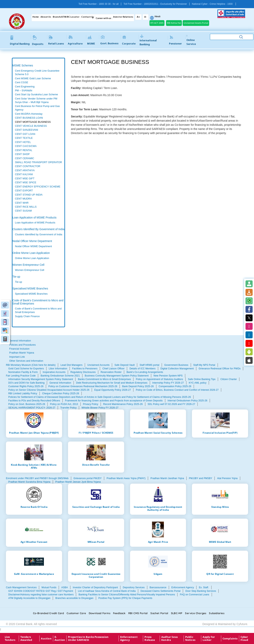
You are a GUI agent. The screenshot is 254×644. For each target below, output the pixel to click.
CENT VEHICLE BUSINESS (31, 126)
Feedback (119, 613)
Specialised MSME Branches (30, 288)
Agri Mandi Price (158, 542)
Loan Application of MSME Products (34, 218)
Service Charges (196, 613)
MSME (91, 40)
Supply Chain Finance (27, 316)
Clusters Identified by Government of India (39, 234)
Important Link (17, 357)
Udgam (158, 574)
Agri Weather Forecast (34, 542)
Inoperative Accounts (54, 372)
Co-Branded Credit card (48, 613)
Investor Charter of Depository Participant (95, 587)
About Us (46, 17)
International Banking (148, 40)
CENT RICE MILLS (26, 207)
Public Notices (190, 638)
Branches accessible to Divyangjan (74, 598)
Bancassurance (158, 587)
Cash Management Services (21, 587)
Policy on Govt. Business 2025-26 (27, 404)
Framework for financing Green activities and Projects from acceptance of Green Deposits (114, 401)
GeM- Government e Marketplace (34, 574)
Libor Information (58, 369)
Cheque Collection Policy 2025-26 (61, 393)
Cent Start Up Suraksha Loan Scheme (36, 94)
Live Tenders (10, 638)
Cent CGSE (22, 82)
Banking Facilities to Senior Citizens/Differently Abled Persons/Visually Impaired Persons (127, 595)
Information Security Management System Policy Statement (41, 379)
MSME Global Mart (220, 542)
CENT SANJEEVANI (27, 130)
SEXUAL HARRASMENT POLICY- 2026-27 (32, 408)
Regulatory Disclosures (83, 372)
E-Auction (60, 638)
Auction (46, 638)
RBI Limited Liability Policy (23, 393)
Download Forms (100, 613)
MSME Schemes (23, 65)
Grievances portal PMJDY (88, 478)
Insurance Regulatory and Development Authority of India (158, 508)
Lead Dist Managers (71, 365)
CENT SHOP (22, 154)
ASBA (65, 587)
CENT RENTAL (24, 150)
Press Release (150, 638)
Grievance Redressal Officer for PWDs (220, 369)
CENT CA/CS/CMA (26, 146)
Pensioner (175, 40)
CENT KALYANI (24, 174)
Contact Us (88, 17)
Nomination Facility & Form (23, 372)
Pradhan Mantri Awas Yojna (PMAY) (126, 478)
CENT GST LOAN (25, 134)
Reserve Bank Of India (34, 507)
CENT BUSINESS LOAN (29, 118)
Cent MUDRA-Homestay (29, 114)
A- (146, 17)
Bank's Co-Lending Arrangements (145, 372)
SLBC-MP (177, 613)
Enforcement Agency (183, 587)
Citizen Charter (229, 379)
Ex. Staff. (204, 587)
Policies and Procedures (23, 345)
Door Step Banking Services (201, 591)
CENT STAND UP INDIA (29, 195)
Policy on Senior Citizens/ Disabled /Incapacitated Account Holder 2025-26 (49, 390)
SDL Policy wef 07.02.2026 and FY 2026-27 (171, 404)
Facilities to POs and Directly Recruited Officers (34, 401)
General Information (20, 341)
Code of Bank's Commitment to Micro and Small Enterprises (38, 302)
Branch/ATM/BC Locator (66, 17)
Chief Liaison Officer (113, 369)
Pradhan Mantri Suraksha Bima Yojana (29, 482)
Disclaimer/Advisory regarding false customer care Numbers (41, 595)
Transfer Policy (68, 408)
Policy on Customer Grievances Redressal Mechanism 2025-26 (83, 386)
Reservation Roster (111, 372)
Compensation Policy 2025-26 (175, 386)
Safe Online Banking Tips (202, 379)
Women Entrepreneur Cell (28, 265)
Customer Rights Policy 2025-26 (26, 386)
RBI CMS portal (138, 613)
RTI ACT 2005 (157, 23)
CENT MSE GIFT (25, 178)
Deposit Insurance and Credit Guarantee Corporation (96, 575)
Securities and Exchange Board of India (96, 507)
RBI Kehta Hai (174, 23)
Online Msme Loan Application (31, 253)
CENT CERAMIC (25, 158)
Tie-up (16, 277)
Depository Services (134, 587)
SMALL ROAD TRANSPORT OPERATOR (39, 162)
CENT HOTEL (23, 142)
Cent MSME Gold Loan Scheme (33, 78)
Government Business (176, 365)
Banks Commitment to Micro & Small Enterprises (104, 379)
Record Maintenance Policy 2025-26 (123, 404)
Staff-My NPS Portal (204, 365)
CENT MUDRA (23, 199)
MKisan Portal (96, 542)
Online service (191, 40)
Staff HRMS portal (149, 365)
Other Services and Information (26, 361)
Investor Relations (123, 17)
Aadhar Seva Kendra (169, 638)
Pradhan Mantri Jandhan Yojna (167, 478)
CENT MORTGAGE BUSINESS (33, 122)
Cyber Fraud (244, 638)
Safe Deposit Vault (125, 365)
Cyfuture (242, 624)
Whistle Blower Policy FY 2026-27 (100, 408)
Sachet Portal (159, 613)
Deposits (38, 40)
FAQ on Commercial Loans (195, 595)
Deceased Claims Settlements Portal (161, 591)
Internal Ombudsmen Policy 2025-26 (187, 401)
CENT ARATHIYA (25, 170)
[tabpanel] (38, 141)
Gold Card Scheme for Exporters (26, 369)
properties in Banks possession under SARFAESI (88, 638)
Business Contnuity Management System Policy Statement (117, 376)
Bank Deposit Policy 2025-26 (138, 386)
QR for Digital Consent (220, 574)
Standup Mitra (220, 507)
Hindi (157, 17)
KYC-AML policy (198, 383)
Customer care (76, 613)
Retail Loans (56, 40)
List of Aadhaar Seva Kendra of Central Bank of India (107, 591)
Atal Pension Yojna (227, 478)
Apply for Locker (209, 638)
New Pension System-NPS (168, 376)
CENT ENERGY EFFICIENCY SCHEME (38, 187)
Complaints (230, 638)
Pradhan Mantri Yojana (22, 353)
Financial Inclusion (19, 349)
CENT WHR (22, 203)
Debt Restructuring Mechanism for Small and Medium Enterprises (112, 383)
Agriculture (75, 40)
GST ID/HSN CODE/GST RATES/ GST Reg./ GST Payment (41, 591)
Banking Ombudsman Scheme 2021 (60, 376)
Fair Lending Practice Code (21, 376)
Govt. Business (109, 40)
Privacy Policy (91, 404)
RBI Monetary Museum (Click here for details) (31, 365)
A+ (138, 17)
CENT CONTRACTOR (28, 166)
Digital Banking (20, 40)
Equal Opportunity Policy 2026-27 (113, 390)
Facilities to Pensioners (85, 369)
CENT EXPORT (24, 191)
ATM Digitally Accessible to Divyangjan (29, 598)
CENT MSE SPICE (26, 182)
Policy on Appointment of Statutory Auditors (159, 379)
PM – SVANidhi (24, 90)
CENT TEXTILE (24, 138)
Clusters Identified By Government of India (38, 229)
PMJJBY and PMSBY (201, 478)
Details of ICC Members (143, 369)
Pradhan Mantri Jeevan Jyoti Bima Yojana (78, 482)
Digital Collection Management (177, 369)
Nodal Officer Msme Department (32, 241)
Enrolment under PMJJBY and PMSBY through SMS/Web (37, 478)
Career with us (103, 18)
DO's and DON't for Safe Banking (26, 383)
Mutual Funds (49, 587)
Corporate (129, 40)
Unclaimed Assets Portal (196, 23)
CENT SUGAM (23, 211)
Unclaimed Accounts (98, 365)
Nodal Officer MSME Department (34, 246)
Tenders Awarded (26, 638)
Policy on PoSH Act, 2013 (64, 404)
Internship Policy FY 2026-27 (168, 383)
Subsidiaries (217, 613)
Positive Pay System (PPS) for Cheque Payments (125, 598)
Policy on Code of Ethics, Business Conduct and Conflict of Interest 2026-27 (177, 390)
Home (36, 17)
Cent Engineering (25, 87)
